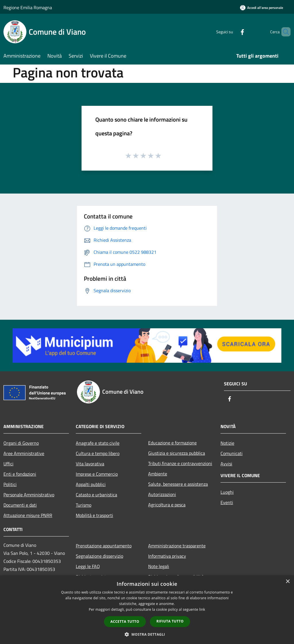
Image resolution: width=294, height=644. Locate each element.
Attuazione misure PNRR (28, 515)
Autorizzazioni (162, 494)
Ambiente (158, 474)
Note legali (159, 566)
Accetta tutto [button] (125, 621)
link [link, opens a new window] (202, 609)
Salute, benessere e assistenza (178, 484)
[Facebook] (233, 32)
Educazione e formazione (172, 443)
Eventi (227, 502)
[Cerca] (284, 32)
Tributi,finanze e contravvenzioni (180, 463)
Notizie (227, 443)
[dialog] (147, 610)
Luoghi (227, 492)
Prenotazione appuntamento (104, 546)
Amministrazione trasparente (177, 546)
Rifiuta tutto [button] (170, 621)
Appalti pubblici (91, 484)
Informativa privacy (167, 556)
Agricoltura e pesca (167, 505)
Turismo (84, 505)
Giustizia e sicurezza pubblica (177, 453)
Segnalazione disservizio (99, 556)
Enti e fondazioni (20, 474)
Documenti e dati (20, 505)
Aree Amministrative (24, 453)
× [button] (288, 582)
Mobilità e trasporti (94, 515)
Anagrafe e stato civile (98, 443)
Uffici (8, 464)
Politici (10, 484)
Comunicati (232, 453)
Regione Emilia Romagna (28, 7)
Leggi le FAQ (88, 566)
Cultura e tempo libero (98, 453)
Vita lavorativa (90, 464)
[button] (147, 634)
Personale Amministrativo (29, 495)
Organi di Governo (21, 443)
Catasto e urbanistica (96, 495)
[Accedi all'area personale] (262, 8)
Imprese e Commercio (97, 474)
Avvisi (226, 464)
